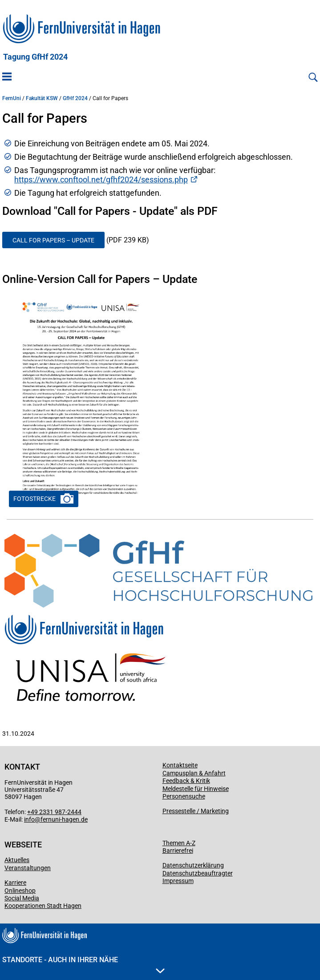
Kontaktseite (180, 765)
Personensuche (184, 796)
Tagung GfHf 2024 (35, 57)
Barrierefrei (178, 851)
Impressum (178, 881)
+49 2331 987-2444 (54, 812)
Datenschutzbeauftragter (198, 873)
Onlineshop (20, 891)
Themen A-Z (179, 843)
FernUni (12, 98)
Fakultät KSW (42, 98)
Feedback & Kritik (186, 781)
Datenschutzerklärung (193, 865)
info (29, 819)
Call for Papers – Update (53, 240)
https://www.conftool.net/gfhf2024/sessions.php (101, 179)
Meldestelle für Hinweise (196, 789)
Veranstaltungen (28, 868)
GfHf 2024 (75, 98)
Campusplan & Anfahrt (194, 773)
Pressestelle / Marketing (196, 811)
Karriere (15, 883)
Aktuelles (17, 860)
